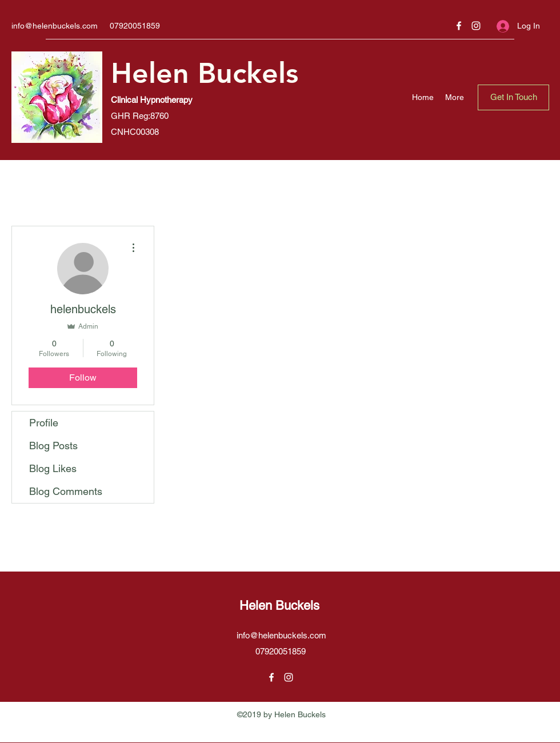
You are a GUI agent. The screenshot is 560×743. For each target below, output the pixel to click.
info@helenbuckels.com (55, 26)
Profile (44, 423)
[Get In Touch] (513, 97)
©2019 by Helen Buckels (281, 714)
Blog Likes (53, 468)
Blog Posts (53, 446)
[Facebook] (459, 26)
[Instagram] (476, 26)
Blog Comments (66, 491)
